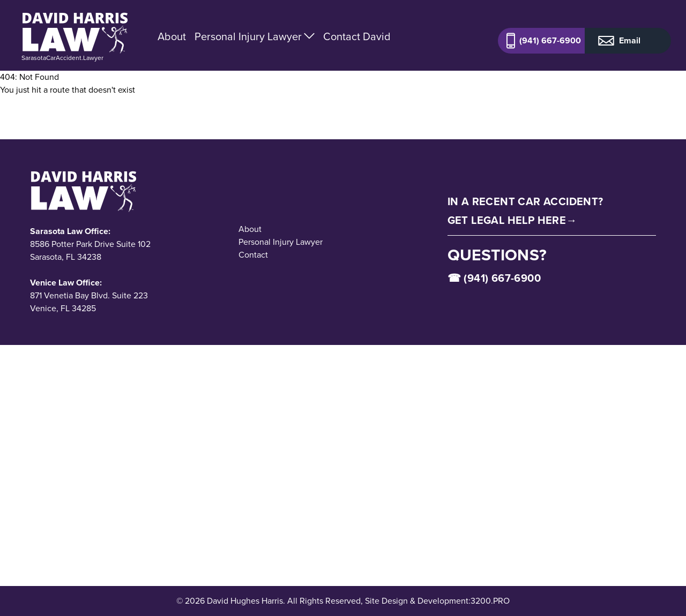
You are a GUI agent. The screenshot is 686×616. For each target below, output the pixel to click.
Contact (253, 255)
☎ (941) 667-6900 (494, 278)
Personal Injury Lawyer (255, 36)
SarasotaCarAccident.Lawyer (62, 58)
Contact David (357, 36)
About (172, 36)
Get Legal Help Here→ (512, 220)
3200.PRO (490, 601)
